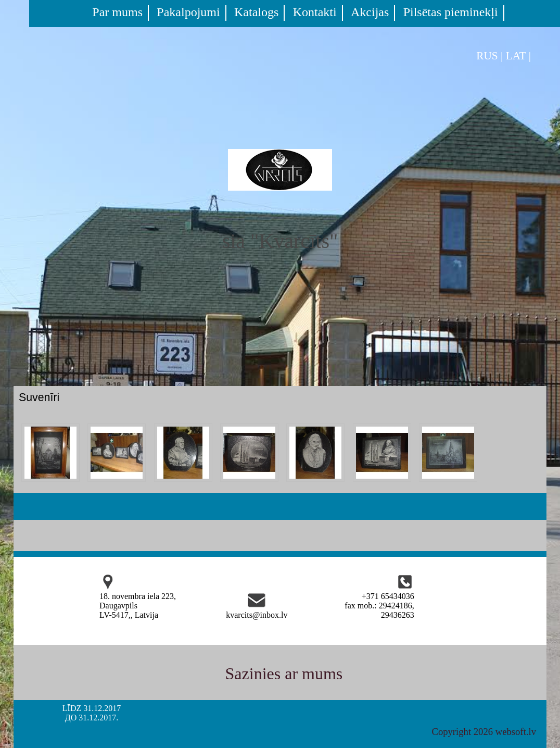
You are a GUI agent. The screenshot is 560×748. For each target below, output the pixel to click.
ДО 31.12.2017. (92, 718)
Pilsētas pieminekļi (451, 12)
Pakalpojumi (188, 12)
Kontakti (315, 12)
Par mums (117, 12)
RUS (487, 56)
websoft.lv (516, 732)
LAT (516, 56)
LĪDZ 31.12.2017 (92, 708)
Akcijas (370, 12)
